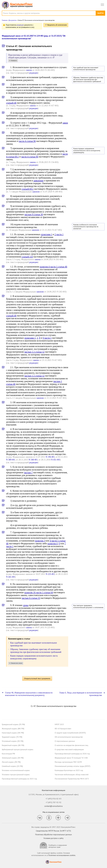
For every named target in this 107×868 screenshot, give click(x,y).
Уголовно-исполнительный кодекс (16, 770)
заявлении (38, 181)
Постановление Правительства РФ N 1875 (72, 779)
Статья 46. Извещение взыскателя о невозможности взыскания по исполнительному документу (29, 694)
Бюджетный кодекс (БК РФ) (13, 745)
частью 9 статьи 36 (34, 214)
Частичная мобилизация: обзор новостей (72, 774)
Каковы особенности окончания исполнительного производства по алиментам (86, 227)
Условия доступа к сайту (53, 838)
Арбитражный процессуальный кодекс (18, 749)
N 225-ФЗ (50, 574)
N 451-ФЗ (56, 460)
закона (29, 70)
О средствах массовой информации (69, 749)
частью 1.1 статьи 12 (34, 352)
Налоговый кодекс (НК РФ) (13, 733)
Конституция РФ (8, 754)
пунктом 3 (40, 541)
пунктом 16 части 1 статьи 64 (39, 592)
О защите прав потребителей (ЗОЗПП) (70, 733)
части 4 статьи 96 (27, 141)
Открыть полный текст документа (37, 678)
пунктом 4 (53, 543)
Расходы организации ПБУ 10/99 (68, 762)
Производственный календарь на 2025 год (19, 779)
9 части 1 (47, 338)
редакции (33, 73)
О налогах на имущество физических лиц (71, 745)
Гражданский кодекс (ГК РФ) (13, 724)
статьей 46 (11, 103)
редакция (20, 25)
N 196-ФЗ (50, 457)
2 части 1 (59, 234)
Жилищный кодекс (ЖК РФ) (13, 729)
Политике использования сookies (62, 855)
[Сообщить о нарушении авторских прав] (54, 845)
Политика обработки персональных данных (53, 834)
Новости (81, 26)
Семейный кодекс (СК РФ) (12, 766)
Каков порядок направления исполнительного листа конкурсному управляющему (87, 151)
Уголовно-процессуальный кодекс (16, 774)
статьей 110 (27, 257)
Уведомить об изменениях (57, 25)
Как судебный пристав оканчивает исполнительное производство (86, 69)
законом (36, 192)
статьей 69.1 (28, 189)
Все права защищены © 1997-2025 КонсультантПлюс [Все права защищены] (53, 827)
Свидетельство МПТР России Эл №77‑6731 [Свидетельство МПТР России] (53, 831)
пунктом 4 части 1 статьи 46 (53, 267)
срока (26, 605)
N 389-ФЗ (11, 460)
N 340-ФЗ (33, 460)
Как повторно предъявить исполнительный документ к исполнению (88, 606)
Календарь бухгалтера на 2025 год (69, 770)
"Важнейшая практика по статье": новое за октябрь (86, 35)
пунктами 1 (47, 234)
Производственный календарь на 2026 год (72, 754)
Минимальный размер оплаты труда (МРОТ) (72, 766)
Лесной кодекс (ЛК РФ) (11, 762)
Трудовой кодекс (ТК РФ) (12, 737)
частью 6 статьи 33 (31, 598)
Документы (13, 20)
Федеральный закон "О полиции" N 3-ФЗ (71, 758)
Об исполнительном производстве (69, 737)
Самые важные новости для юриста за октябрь (88, 56)
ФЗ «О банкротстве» (63, 729)
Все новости (78, 62)
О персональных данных (65, 741)
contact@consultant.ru (54, 806)
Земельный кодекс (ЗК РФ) (13, 758)
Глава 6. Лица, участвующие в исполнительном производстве (81, 694)
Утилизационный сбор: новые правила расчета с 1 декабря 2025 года (88, 45)
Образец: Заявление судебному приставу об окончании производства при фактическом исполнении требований (88, 80)
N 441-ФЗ (11, 577)
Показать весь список (17, 663)
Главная (5, 20)
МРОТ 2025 (59, 724)
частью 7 (28, 472)
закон (65, 123)
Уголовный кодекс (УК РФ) (13, 741)
